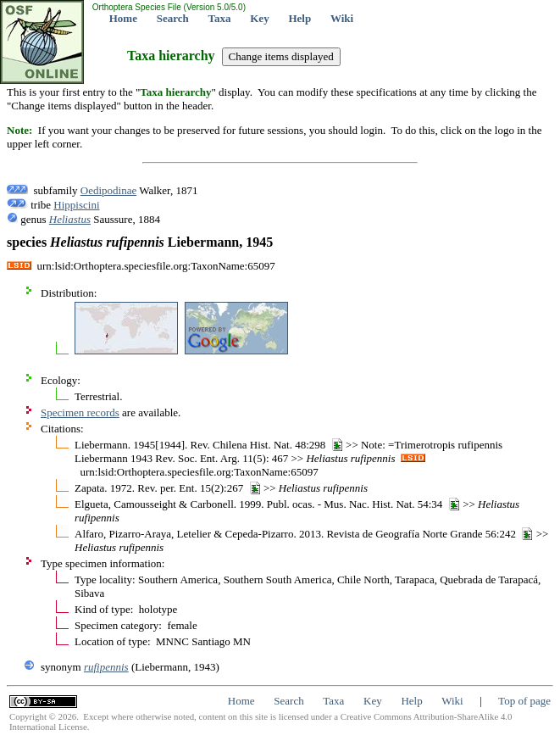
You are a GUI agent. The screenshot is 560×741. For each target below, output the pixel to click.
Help (299, 18)
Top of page (524, 701)
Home (123, 18)
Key (259, 18)
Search (173, 18)
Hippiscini (76, 205)
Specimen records (80, 412)
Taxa (220, 18)
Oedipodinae (108, 190)
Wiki (342, 18)
